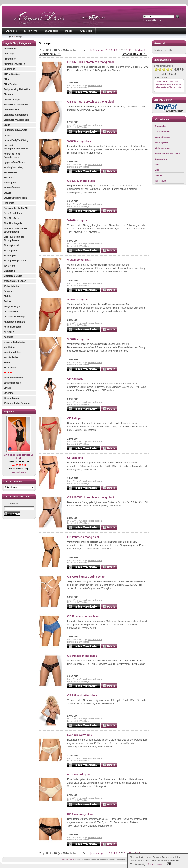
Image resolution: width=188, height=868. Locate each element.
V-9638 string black (79, 141)
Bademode (9, 69)
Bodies (7, 301)
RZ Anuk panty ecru (80, 735)
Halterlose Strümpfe (14, 322)
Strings (19, 36)
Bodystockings (12, 306)
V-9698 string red (78, 220)
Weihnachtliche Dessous (17, 403)
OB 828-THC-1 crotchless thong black (91, 497)
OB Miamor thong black (82, 656)
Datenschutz (161, 159)
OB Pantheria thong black (83, 537)
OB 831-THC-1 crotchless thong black (91, 102)
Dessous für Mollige (14, 317)
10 (130, 50)
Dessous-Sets (11, 312)
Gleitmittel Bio (11, 110)
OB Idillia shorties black (82, 695)
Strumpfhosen (11, 398)
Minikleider (9, 347)
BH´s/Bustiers (11, 84)
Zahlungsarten (162, 142)
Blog (157, 170)
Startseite (11, 31)
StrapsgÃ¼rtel (11, 245)
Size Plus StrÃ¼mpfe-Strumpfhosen (15, 230)
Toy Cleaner (10, 266)
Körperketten (11, 172)
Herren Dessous (12, 327)
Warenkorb (51, 31)
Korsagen (9, 332)
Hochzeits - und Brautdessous (12, 156)
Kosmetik (9, 178)
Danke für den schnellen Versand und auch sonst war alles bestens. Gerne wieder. (169, 84)
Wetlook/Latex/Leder (15, 281)
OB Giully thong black (81, 181)
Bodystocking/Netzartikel (17, 89)
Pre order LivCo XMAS (16, 208)
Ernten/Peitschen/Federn (17, 105)
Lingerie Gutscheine (14, 342)
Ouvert (7, 193)
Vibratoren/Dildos (13, 276)
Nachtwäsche (11, 357)
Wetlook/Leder (11, 286)
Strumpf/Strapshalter (15, 261)
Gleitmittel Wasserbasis (16, 120)
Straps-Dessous (12, 383)
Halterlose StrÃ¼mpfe (15, 130)
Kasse (69, 31)
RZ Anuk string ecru (80, 775)
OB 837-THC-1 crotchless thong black (91, 62)
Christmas (9, 94)
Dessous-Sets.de (68, 860)
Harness (8, 135)
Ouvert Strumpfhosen (15, 198)
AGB (157, 164)
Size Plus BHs (11, 218)
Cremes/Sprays (12, 100)
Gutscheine (161, 126)
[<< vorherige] (97, 50)
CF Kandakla (75, 379)
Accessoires (10, 49)
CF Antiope (74, 418)
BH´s (6, 79)
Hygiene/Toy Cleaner (15, 162)
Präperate (9, 203)
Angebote (9, 412)
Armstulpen (10, 59)
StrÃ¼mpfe (10, 256)
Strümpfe (9, 393)
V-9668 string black (79, 260)
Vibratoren (9, 271)
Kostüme (8, 337)
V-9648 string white (79, 339)
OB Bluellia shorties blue (83, 616)
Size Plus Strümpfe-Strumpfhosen (14, 239)
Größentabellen (163, 132)
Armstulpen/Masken (14, 64)
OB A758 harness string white (86, 577)
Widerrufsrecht (162, 148)
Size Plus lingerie (13, 223)
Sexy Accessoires (13, 378)
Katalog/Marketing (13, 167)
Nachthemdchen (12, 352)
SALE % (8, 373)
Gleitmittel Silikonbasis (16, 115)
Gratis (7, 125)
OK (169, 864)
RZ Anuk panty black (80, 814)
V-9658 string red (78, 300)
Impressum (160, 181)
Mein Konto (31, 31)
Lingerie (9, 36)
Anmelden (86, 31)
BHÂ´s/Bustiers (12, 74)
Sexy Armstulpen (13, 213)
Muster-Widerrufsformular (168, 153)
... (133, 50)
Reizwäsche (10, 368)
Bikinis (7, 296)
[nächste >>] (141, 50)
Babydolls (9, 291)
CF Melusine (75, 458)
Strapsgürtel (10, 251)
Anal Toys (9, 54)
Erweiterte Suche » (152, 20)
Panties (8, 362)
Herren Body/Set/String (16, 140)
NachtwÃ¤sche (12, 188)
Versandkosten (19, 472)
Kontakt (159, 175)
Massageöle (10, 183)
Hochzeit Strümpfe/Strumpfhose (16, 147)
